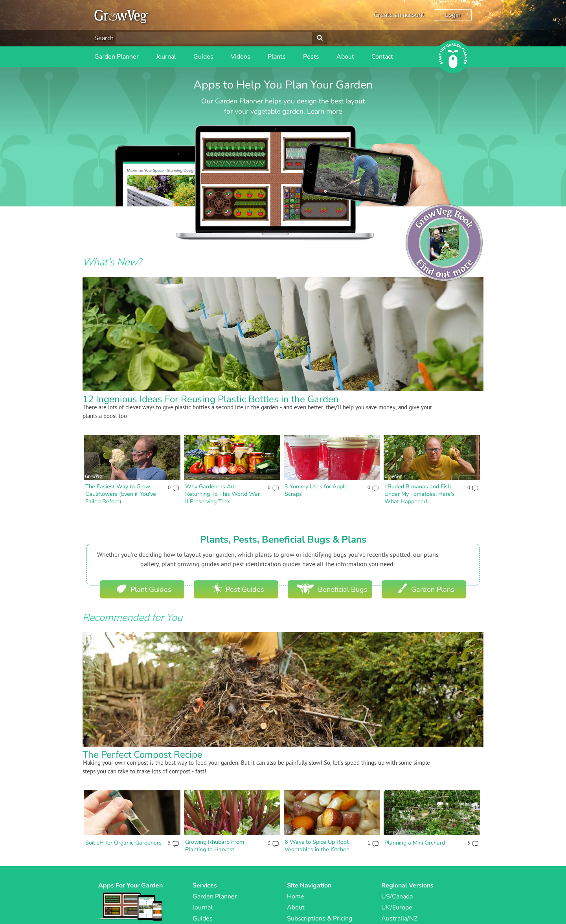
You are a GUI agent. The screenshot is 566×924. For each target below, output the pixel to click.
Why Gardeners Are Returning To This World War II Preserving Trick (222, 494)
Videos (241, 57)
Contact (382, 57)
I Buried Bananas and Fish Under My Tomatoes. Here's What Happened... (420, 494)
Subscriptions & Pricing (320, 918)
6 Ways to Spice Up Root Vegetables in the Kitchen (317, 846)
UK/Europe (397, 907)
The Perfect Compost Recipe (142, 755)
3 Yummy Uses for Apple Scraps (316, 490)
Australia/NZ (399, 918)
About (345, 57)
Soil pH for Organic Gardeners (123, 843)
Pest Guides (238, 588)
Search (104, 38)
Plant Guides (144, 588)
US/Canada (397, 896)
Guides (203, 57)
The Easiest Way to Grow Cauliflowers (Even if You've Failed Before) (121, 494)
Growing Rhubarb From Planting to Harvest (215, 846)
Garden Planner (117, 57)
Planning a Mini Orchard (415, 843)
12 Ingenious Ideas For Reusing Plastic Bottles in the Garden (211, 399)
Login (453, 15)
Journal (166, 57)
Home (296, 896)
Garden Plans (426, 588)
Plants (277, 57)
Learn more (324, 111)
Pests (311, 57)
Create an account (399, 15)
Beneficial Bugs (332, 588)
